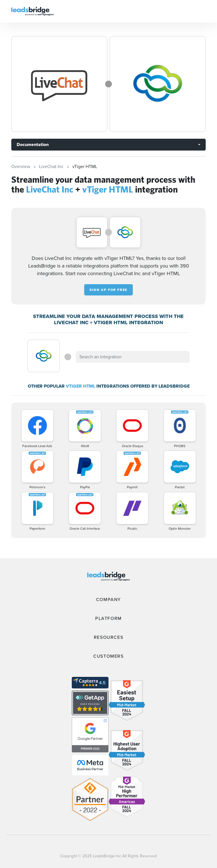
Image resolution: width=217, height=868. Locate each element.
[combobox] (133, 357)
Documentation (33, 144)
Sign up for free (108, 290)
